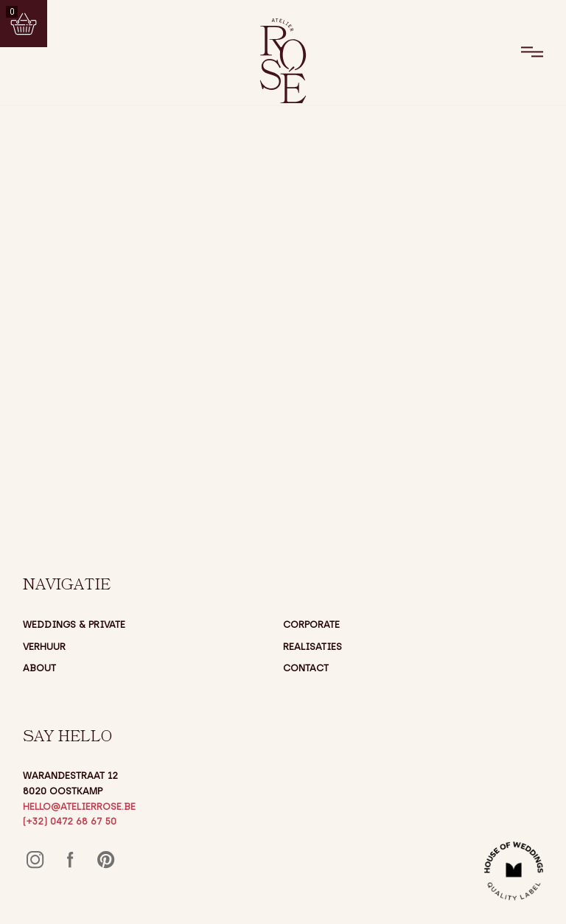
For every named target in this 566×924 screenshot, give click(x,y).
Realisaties (312, 647)
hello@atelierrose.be (79, 806)
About (39, 668)
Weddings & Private (74, 624)
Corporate (311, 624)
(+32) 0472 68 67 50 (70, 821)
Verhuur (44, 647)
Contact (306, 668)
